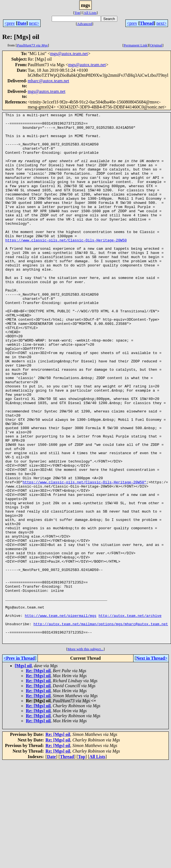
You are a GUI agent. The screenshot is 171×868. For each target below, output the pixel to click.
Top (77, 13)
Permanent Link (136, 45)
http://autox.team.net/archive (130, 716)
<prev (10, 23)
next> (34, 23)
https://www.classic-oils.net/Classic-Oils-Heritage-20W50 (66, 266)
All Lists (90, 13)
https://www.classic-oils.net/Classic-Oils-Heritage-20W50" (84, 556)
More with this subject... (86, 755)
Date (22, 23)
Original (156, 45)
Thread (147, 23)
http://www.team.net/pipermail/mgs (60, 716)
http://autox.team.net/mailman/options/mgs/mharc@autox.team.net (101, 726)
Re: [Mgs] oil (38, 777)
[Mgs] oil (23, 772)
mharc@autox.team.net (49, 81)
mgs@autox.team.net (69, 54)
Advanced (85, 24)
